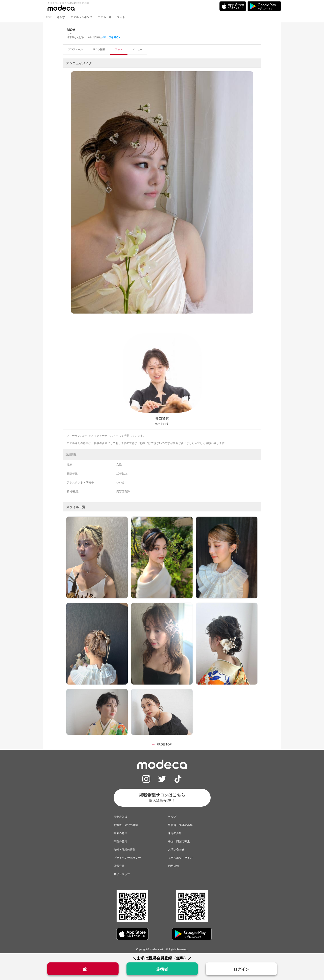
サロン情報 (99, 49)
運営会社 (119, 866)
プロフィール (75, 49)
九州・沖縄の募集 (125, 849)
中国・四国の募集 (179, 841)
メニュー (137, 49)
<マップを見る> (111, 37)
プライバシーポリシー (127, 858)
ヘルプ (172, 817)
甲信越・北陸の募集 (180, 825)
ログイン (241, 969)
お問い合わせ (176, 849)
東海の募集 (175, 833)
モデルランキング (81, 17)
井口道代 (162, 419)
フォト (121, 17)
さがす (61, 17)
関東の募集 (120, 833)
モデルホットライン (180, 858)
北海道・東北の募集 (126, 825)
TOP (49, 17)
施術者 (162, 969)
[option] (162, 192)
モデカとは (120, 817)
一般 (83, 969)
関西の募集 (120, 841)
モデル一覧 (105, 17)
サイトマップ (122, 874)
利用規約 (174, 866)
